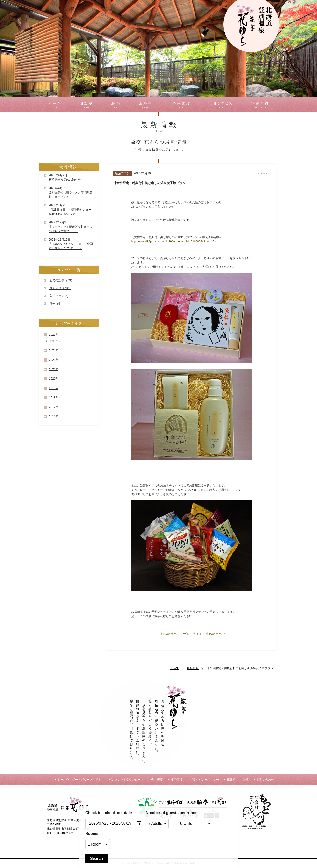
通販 (246, 780)
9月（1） (55, 341)
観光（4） (56, 304)
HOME (175, 668)
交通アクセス (223, 104)
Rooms (92, 834)
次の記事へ (216, 634)
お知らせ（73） (60, 288)
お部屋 (86, 104)
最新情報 (193, 668)
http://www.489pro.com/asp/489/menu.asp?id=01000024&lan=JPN (174, 242)
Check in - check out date (109, 813)
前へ (263, 173)
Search (97, 858)
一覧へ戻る (191, 634)
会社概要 (157, 780)
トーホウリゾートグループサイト (79, 780)
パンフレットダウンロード (126, 780)
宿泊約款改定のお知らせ (65, 180)
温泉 (115, 104)
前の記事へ (168, 634)
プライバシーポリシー (204, 780)
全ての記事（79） (62, 280)
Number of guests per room (160, 813)
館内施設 (182, 104)
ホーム (54, 104)
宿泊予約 (261, 104)
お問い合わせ (265, 780)
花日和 (231, 780)
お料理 (145, 104)
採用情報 (176, 780)
